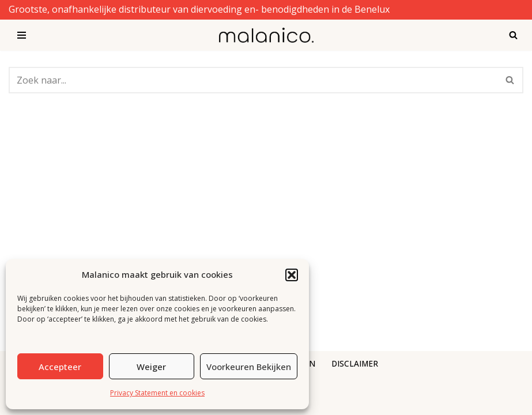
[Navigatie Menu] (22, 35)
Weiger (151, 367)
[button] (292, 275)
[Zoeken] (513, 35)
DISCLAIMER (355, 363)
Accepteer (60, 367)
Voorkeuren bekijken (249, 367)
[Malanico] (266, 35)
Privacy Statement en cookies (157, 393)
